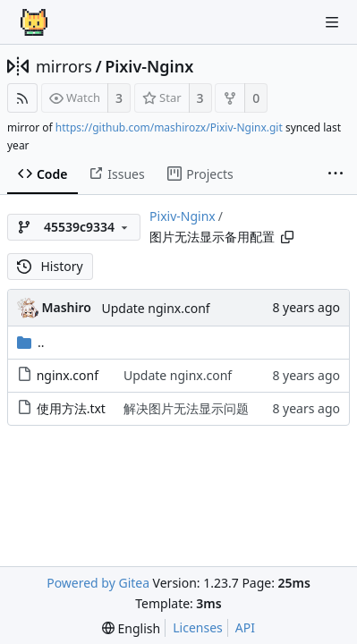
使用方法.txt (71, 408)
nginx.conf (68, 375)
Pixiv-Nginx (149, 66)
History (50, 266)
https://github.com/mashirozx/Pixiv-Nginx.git (169, 127)
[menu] (131, 628)
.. (31, 342)
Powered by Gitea (98, 583)
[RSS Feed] (22, 98)
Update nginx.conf (155, 308)
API (245, 627)
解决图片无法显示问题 (186, 408)
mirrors (64, 66)
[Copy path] (287, 237)
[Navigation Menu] (332, 22)
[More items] (336, 174)
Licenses (198, 627)
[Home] (34, 22)
